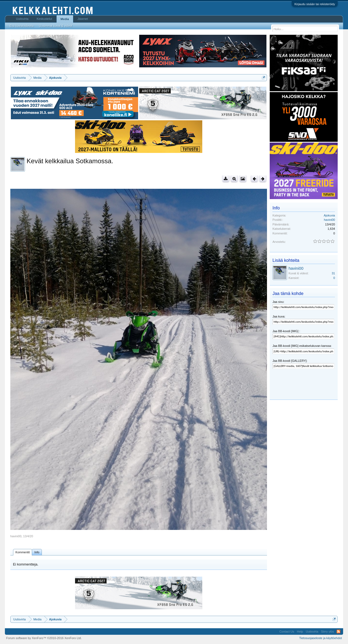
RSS (338, 632)
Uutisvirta (22, 19)
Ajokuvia (330, 215)
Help (300, 632)
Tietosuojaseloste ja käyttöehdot (320, 638)
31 (333, 273)
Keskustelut (44, 19)
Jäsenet (83, 19)
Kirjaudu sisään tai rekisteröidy (315, 4)
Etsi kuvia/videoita (22, 26)
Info (37, 552)
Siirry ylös (328, 632)
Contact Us (287, 632)
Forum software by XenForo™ (44, 638)
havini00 (16, 536)
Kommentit (23, 552)
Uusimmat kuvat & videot (56, 26)
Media (65, 19)
